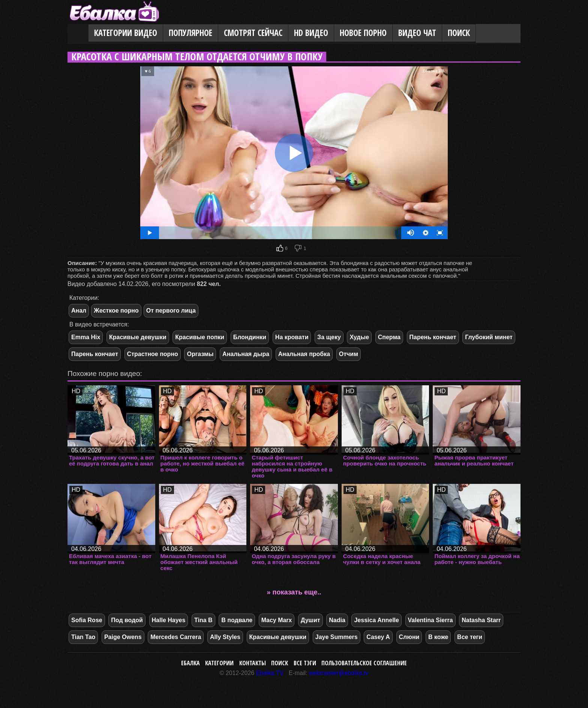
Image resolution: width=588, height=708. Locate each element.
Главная (78, 33)
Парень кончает (433, 337)
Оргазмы (200, 354)
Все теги (470, 637)
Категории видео (126, 33)
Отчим (349, 354)
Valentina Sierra (430, 620)
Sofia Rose (87, 620)
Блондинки (250, 337)
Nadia (337, 620)
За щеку (329, 337)
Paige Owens (123, 637)
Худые (359, 337)
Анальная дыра (246, 354)
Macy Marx (277, 620)
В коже (438, 637)
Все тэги (305, 663)
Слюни (409, 637)
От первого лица (171, 311)
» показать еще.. (294, 592)
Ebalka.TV (270, 673)
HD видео (311, 33)
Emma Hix (86, 337)
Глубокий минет (489, 337)
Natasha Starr (481, 620)
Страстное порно (153, 354)
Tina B (203, 620)
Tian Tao (83, 637)
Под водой (127, 620)
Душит (310, 620)
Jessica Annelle (376, 620)
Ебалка (190, 663)
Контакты (253, 663)
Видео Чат (417, 33)
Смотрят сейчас (253, 33)
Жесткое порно (116, 311)
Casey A (378, 637)
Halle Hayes (169, 620)
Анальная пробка (304, 354)
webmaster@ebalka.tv (339, 673)
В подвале (237, 620)
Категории (219, 663)
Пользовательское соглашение (364, 663)
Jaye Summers (337, 637)
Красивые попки (200, 337)
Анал (79, 311)
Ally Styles (225, 637)
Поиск (459, 33)
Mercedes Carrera (176, 637)
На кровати (292, 337)
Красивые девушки (138, 337)
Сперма (389, 337)
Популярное (190, 33)
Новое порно (363, 33)
